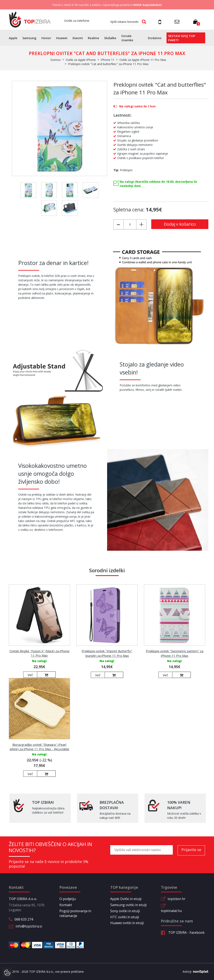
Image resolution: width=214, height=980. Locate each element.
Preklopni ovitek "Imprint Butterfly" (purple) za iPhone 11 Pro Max (107, 653)
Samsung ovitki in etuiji (128, 905)
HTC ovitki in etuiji (125, 917)
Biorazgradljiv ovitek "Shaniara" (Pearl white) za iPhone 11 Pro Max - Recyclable (39, 747)
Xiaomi (78, 38)
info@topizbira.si (29, 926)
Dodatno (155, 38)
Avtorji (194, 972)
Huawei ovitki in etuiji (127, 923)
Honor (46, 38)
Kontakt (66, 905)
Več (30, 675)
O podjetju (68, 899)
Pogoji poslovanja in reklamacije (75, 913)
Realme (94, 38)
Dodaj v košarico (180, 224)
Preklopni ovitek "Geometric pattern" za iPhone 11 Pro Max (175, 653)
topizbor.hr (176, 899)
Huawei (62, 38)
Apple (13, 38)
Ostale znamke (127, 38)
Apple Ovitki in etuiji (126, 899)
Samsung (29, 38)
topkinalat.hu (171, 911)
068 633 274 (24, 919)
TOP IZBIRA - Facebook (183, 932)
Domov (56, 60)
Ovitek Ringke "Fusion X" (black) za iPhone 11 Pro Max (39, 653)
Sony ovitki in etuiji (125, 911)
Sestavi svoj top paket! (182, 38)
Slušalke (110, 38)
